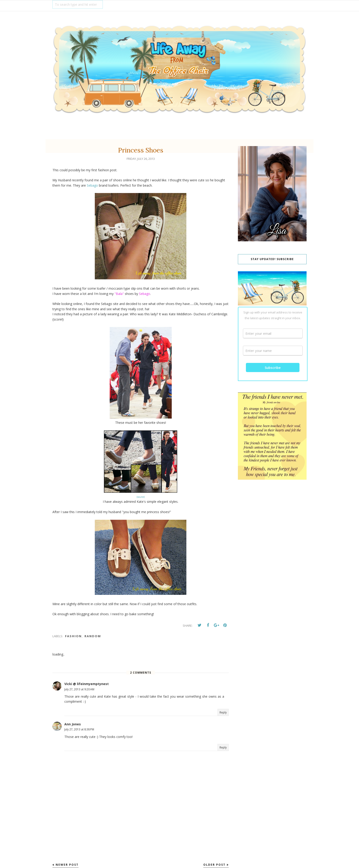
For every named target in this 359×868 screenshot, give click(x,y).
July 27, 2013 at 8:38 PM (79, 729)
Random (93, 636)
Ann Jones (73, 724)
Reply (223, 712)
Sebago (92, 185)
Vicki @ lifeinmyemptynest (87, 684)
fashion (73, 636)
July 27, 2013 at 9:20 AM (79, 689)
